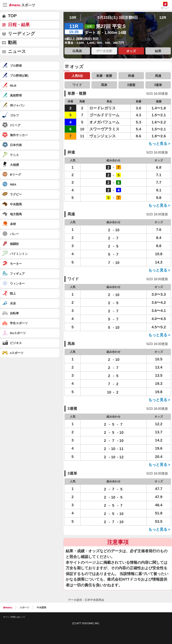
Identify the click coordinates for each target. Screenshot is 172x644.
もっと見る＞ (160, 144)
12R (163, 18)
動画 (12, 43)
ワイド (77, 85)
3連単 (158, 85)
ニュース (17, 51)
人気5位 (77, 76)
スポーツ (24, 608)
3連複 (131, 85)
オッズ (131, 51)
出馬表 (77, 51)
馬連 (158, 76)
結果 (158, 51)
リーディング (22, 34)
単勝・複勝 (104, 76)
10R (73, 18)
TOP (12, 16)
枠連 (131, 76)
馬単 (104, 85)
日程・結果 (19, 25)
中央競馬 (41, 608)
